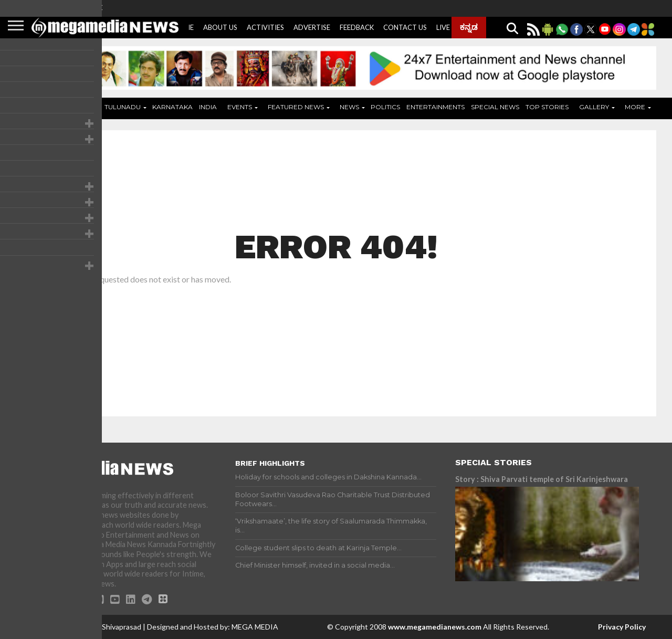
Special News (495, 107)
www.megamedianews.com (435, 627)
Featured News (296, 107)
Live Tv (449, 27)
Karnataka (172, 107)
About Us (220, 27)
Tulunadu (123, 107)
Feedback (357, 27)
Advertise (312, 27)
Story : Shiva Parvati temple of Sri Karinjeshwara (542, 479)
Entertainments (435, 107)
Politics (385, 107)
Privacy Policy (622, 627)
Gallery (594, 107)
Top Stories (547, 107)
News (349, 107)
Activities (265, 27)
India (208, 107)
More (635, 107)
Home (54, 107)
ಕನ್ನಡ (469, 27)
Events (240, 107)
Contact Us (405, 27)
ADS (82, 107)
